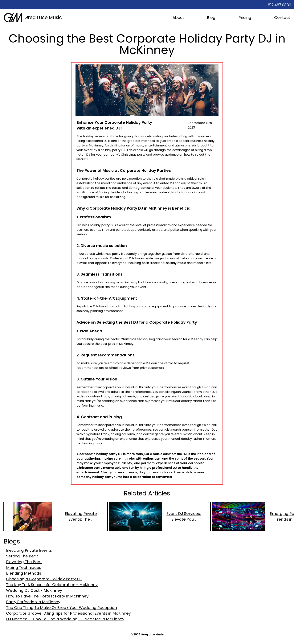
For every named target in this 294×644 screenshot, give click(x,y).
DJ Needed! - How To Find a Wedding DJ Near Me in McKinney (65, 619)
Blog (211, 18)
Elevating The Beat (24, 562)
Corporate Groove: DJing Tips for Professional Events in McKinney (68, 613)
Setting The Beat (22, 556)
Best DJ (131, 322)
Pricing (245, 18)
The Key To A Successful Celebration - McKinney (52, 585)
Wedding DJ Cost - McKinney (34, 590)
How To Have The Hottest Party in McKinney (47, 596)
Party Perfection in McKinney (33, 602)
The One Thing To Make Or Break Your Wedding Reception (61, 608)
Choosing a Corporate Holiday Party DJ (44, 579)
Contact (282, 18)
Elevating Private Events (29, 550)
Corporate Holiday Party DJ (116, 208)
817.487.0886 (280, 5)
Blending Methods (24, 573)
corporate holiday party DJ (101, 454)
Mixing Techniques (24, 568)
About (178, 18)
